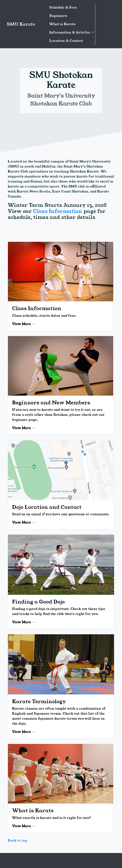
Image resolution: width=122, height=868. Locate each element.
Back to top (18, 840)
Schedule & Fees (63, 7)
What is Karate (63, 24)
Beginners (58, 16)
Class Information (58, 211)
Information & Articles (70, 32)
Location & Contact (66, 41)
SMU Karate (21, 24)
